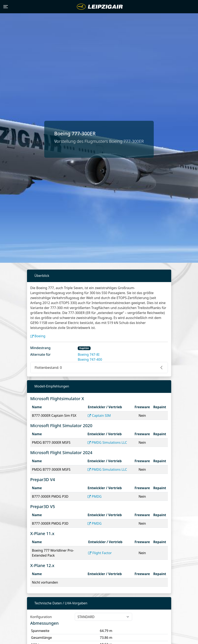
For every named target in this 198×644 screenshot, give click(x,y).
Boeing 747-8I (89, 354)
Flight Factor (100, 553)
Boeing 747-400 (90, 359)
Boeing (38, 336)
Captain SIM (99, 415)
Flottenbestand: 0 (48, 368)
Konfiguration (41, 617)
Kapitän (84, 348)
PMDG (95, 496)
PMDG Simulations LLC (107, 442)
